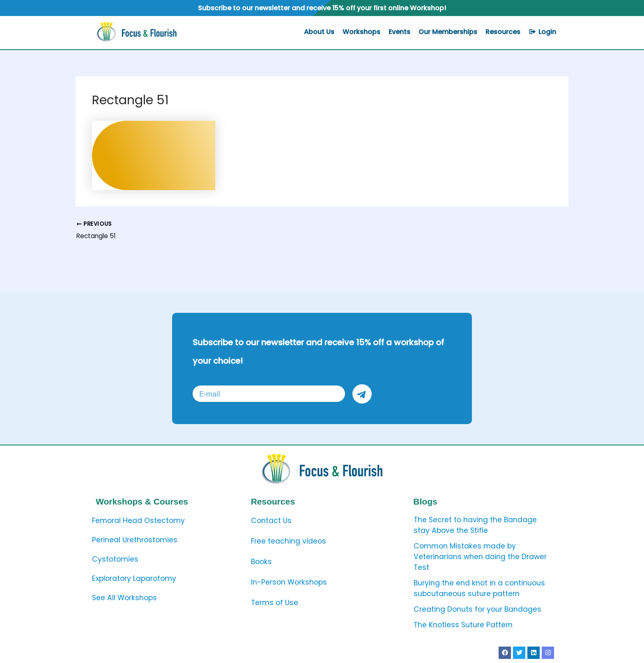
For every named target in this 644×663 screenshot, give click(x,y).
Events (399, 32)
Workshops (361, 32)
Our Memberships (448, 32)
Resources (503, 32)
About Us (319, 32)
